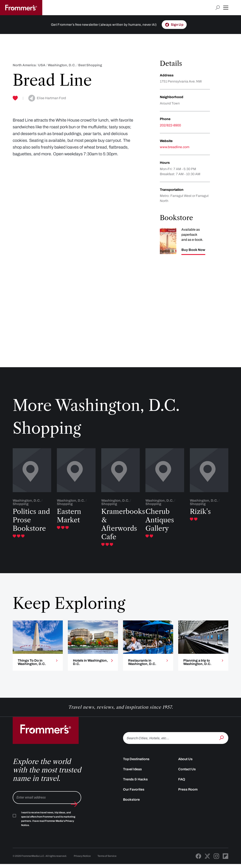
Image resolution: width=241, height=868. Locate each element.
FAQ (182, 783)
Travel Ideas (132, 773)
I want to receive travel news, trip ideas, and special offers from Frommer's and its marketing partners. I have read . (48, 823)
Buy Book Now (193, 250)
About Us (185, 763)
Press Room (188, 793)
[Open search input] (218, 8)
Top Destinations (136, 763)
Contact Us (187, 773)
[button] (226, 8)
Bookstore (131, 803)
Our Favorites (134, 793)
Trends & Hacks (135, 783)
